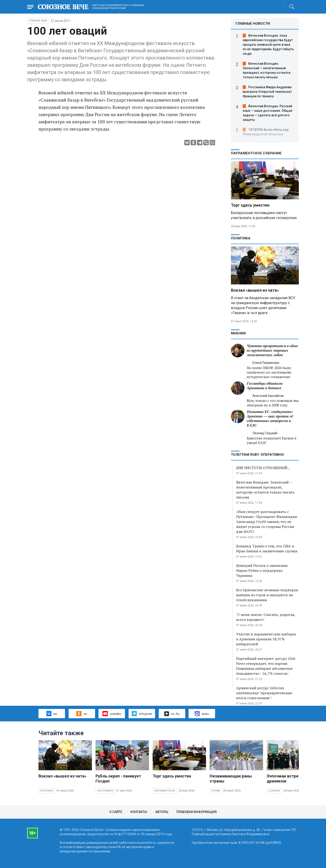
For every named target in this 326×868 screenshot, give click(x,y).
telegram (142, 713)
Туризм (216, 791)
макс (202, 714)
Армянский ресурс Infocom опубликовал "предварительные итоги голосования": (264, 693)
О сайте (116, 812)
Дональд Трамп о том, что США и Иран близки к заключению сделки (267, 548)
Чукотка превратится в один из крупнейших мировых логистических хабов (272, 350)
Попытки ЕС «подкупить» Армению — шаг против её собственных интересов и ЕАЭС (270, 418)
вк (52, 713)
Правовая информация (197, 812)
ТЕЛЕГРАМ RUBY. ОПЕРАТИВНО (257, 455)
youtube (112, 713)
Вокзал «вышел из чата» (255, 290)
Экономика (105, 791)
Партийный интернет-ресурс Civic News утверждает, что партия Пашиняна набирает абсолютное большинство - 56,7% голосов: (266, 666)
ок (82, 713)
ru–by (172, 714)
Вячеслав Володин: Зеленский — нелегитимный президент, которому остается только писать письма (265, 490)
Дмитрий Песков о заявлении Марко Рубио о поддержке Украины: (262, 570)
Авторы (162, 812)
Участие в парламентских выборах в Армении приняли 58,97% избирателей (266, 639)
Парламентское (165, 791)
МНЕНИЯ (238, 333)
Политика (241, 238)
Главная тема (38, 21)
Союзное (274, 791)
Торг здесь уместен (250, 205)
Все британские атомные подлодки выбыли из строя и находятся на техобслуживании (267, 595)
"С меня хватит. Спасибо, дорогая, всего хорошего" (266, 617)
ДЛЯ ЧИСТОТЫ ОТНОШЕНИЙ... (263, 468)
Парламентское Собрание (256, 153)
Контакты (139, 812)
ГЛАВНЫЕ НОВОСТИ (253, 24)
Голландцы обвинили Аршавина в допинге (265, 386)
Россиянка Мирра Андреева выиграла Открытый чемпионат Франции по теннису (267, 92)
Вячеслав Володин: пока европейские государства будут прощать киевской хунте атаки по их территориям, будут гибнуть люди (268, 45)
